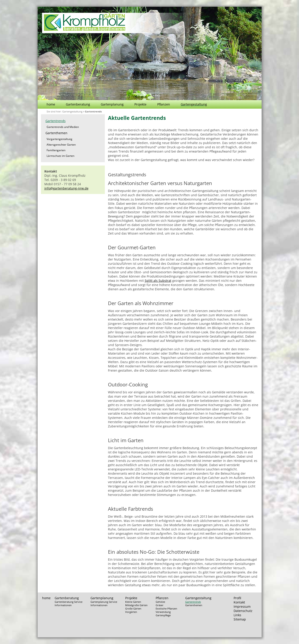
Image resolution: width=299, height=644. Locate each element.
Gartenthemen (56, 133)
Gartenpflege (163, 615)
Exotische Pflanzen (166, 608)
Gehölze (160, 602)
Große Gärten (133, 608)
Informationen (63, 605)
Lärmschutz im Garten (60, 156)
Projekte (140, 104)
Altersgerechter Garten (61, 145)
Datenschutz (243, 611)
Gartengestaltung (194, 104)
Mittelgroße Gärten (136, 605)
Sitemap (240, 619)
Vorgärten (131, 612)
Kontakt (239, 602)
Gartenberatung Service (69, 602)
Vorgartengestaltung (59, 139)
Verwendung (163, 612)
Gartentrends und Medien (63, 127)
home (51, 104)
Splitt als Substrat (158, 281)
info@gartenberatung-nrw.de (66, 188)
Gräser (160, 605)
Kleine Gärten (133, 602)
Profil (237, 598)
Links (237, 615)
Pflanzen (164, 104)
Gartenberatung (78, 104)
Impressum (242, 606)
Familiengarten (56, 150)
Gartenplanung (112, 104)
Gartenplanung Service (104, 602)
